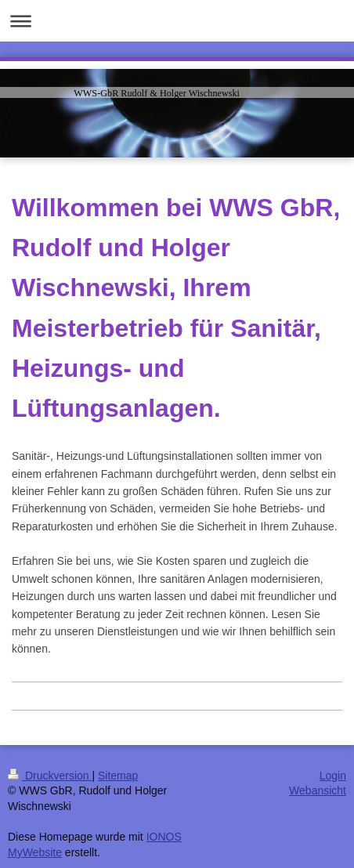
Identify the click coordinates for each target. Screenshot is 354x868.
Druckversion (50, 776)
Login (333, 776)
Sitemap (118, 776)
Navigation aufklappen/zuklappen (177, 21)
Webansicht (318, 790)
